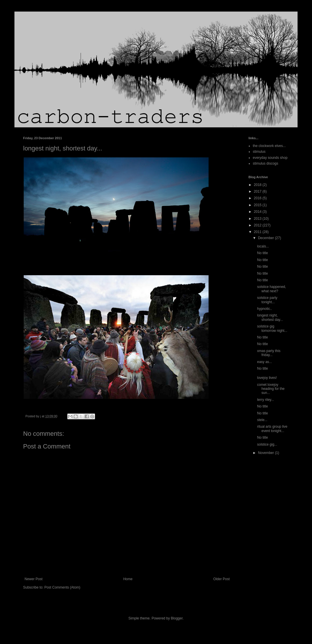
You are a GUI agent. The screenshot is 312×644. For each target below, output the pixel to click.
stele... (262, 420)
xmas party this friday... (269, 353)
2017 (258, 191)
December (266, 238)
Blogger (177, 618)
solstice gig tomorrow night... (272, 328)
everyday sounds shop (270, 158)
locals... (263, 246)
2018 (258, 185)
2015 (258, 205)
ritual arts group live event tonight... (272, 429)
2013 (258, 219)
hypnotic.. (264, 309)
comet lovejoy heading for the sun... (271, 389)
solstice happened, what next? (272, 289)
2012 (258, 225)
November (266, 453)
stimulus (259, 152)
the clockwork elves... (269, 146)
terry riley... (265, 400)
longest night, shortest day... (270, 317)
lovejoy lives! (267, 378)
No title (262, 253)
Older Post (221, 579)
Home (128, 579)
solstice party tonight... (267, 300)
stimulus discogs (265, 163)
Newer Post (34, 579)
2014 (258, 212)
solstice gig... (267, 444)
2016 (258, 198)
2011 (258, 232)
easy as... (264, 362)
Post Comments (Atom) (62, 587)
